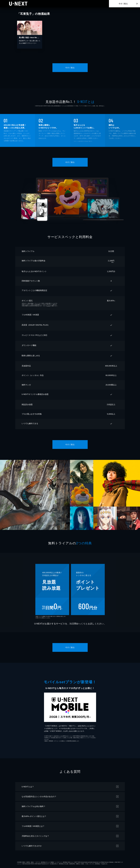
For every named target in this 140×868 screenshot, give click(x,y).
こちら (49, 306)
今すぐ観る (123, 4)
